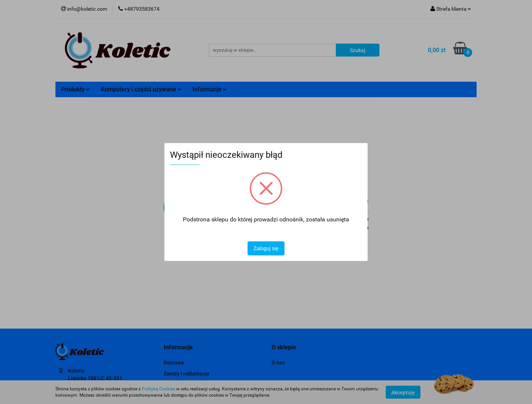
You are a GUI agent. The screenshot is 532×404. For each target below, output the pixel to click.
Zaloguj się (266, 248)
